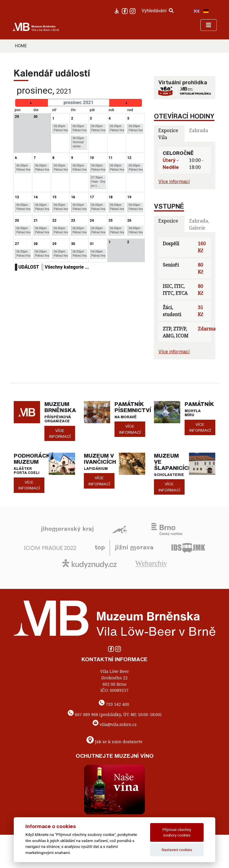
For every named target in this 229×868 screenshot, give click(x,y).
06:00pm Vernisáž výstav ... (78, 142)
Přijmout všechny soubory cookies (177, 832)
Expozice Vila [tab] (168, 134)
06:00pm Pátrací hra (61, 128)
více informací (60, 433)
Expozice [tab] (168, 221)
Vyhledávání (157, 11)
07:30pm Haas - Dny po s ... (98, 182)
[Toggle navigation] (209, 25)
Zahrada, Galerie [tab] (199, 224)
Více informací (174, 181)
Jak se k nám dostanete (119, 742)
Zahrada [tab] (198, 130)
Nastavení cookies (177, 850)
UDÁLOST (29, 267)
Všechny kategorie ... (67, 267)
